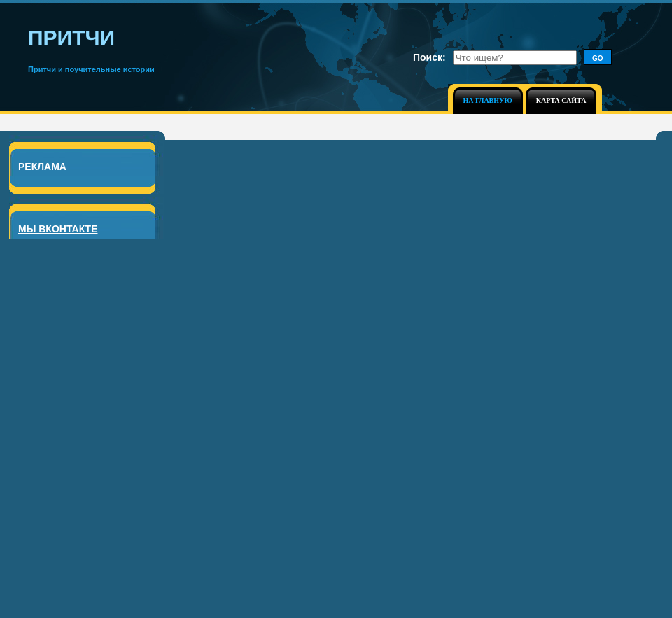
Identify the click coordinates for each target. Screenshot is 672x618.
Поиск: (429, 57)
